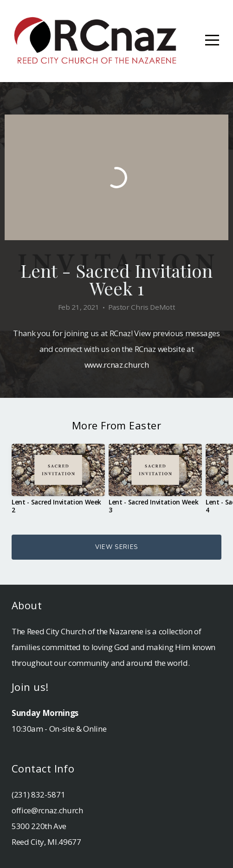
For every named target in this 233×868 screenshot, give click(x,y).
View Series (116, 547)
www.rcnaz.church (117, 365)
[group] (58, 482)
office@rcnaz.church (47, 810)
